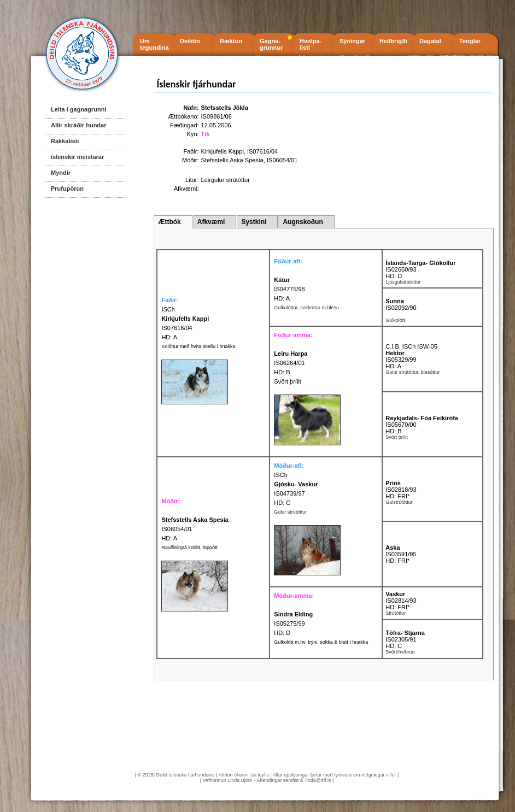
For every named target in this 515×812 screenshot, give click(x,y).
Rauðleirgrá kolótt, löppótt (189, 548)
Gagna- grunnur (271, 44)
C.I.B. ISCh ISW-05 (411, 346)
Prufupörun (67, 189)
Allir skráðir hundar (78, 125)
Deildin (190, 41)
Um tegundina (154, 44)
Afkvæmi (211, 222)
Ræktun (231, 41)
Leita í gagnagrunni (78, 109)
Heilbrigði (393, 41)
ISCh (280, 475)
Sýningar (352, 41)
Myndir (61, 173)
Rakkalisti (65, 141)
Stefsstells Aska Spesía (232, 160)
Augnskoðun (303, 222)
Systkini (254, 222)
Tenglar (470, 41)
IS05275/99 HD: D (293, 623)
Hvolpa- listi (311, 44)
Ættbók (169, 222)
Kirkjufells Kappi (223, 151)
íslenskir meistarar (77, 157)
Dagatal (430, 41)
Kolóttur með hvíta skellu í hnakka (198, 346)
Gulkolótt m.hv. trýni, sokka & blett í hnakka (321, 642)
